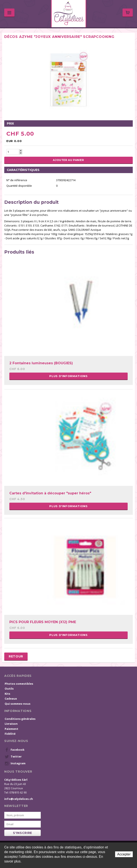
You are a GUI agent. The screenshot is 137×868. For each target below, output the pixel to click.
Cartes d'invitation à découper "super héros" (50, 493)
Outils (9, 689)
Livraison (11, 724)
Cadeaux (11, 699)
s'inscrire (23, 833)
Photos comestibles (19, 684)
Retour (16, 656)
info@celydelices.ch (19, 799)
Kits (7, 694)
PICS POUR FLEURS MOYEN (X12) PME (43, 622)
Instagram (15, 763)
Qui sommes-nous (18, 704)
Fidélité (10, 734)
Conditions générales (20, 719)
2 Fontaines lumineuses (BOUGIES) (41, 363)
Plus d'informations (68, 376)
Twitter (13, 757)
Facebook (15, 750)
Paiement (11, 729)
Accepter (124, 854)
